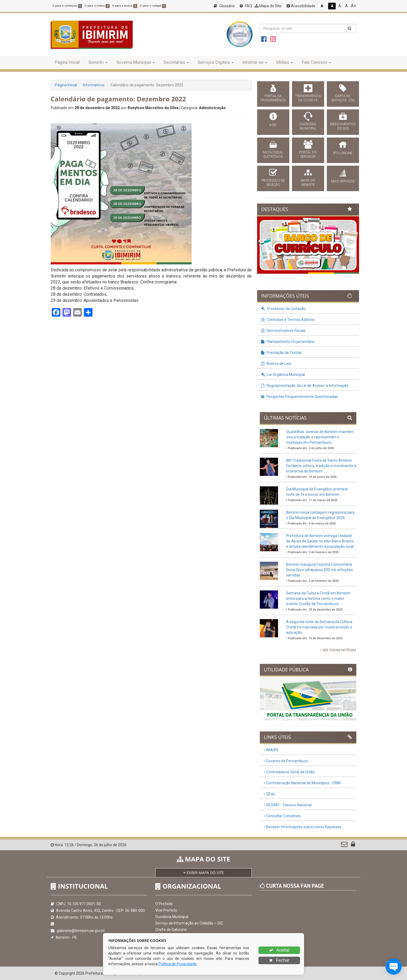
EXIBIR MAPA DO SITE (204, 873)
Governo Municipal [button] (136, 62)
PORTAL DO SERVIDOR (308, 154)
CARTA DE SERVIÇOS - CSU (343, 98)
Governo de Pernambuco (286, 761)
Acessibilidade (301, 6)
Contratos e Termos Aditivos (288, 320)
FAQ (246, 6)
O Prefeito (164, 904)
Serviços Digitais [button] (216, 62)
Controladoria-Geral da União (289, 772)
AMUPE (271, 750)
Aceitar (279, 950)
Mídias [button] (284, 62)
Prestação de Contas (282, 353)
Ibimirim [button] (98, 62)
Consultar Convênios (282, 816)
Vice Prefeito (166, 910)
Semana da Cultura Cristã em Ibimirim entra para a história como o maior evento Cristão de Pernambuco (318, 598)
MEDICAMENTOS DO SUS (343, 126)
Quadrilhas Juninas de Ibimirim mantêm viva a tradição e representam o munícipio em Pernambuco (320, 437)
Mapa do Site (268, 6)
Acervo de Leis (276, 364)
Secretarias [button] (176, 62)
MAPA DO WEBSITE (308, 183)
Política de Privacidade (177, 964)
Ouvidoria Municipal (172, 917)
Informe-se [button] (255, 62)
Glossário (224, 6)
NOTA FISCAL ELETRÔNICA (273, 154)
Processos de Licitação (283, 309)
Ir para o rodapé (153, 6)
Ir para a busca (125, 6)
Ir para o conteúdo (67, 6)
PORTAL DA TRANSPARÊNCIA (273, 98)
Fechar (279, 960)
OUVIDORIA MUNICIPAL (308, 126)
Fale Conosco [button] (316, 62)
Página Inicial (67, 62)
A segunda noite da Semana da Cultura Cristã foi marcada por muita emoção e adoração (319, 627)
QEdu (269, 794)
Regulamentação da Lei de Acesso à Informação (305, 386)
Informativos (94, 85)
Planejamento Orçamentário (288, 342)
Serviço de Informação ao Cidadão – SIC (189, 923)
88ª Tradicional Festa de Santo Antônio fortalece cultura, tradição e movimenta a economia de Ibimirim (321, 466)
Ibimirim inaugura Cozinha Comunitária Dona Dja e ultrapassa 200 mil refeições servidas (319, 570)
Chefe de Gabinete (171, 930)
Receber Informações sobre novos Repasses (303, 827)
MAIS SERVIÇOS (343, 181)
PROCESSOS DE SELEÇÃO (273, 183)
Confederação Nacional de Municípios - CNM (302, 783)
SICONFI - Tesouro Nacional (288, 805)
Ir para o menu (97, 6)
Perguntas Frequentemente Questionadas (300, 397)
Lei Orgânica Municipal (283, 375)
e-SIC (273, 125)
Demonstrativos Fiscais (283, 331)
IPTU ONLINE (343, 153)
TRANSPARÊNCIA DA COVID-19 (308, 98)
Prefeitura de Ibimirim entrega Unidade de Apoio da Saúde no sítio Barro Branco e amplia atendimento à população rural (320, 541)
